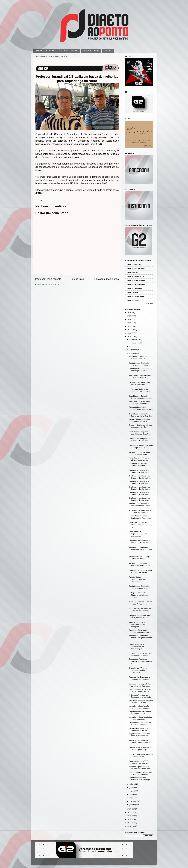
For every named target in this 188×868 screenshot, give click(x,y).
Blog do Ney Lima (135, 288)
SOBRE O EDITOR (70, 51)
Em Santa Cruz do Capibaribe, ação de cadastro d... (138, 534)
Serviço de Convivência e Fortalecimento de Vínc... (140, 631)
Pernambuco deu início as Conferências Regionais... (140, 517)
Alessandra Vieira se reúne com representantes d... (140, 403)
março (132, 798)
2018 (130, 809)
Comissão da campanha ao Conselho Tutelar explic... (140, 440)
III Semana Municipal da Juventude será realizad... (140, 696)
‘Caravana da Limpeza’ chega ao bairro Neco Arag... (141, 571)
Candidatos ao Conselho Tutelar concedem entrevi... (141, 397)
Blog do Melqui (134, 300)
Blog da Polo (133, 272)
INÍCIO (39, 51)
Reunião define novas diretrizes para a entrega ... (141, 779)
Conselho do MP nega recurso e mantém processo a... (138, 670)
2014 (130, 823)
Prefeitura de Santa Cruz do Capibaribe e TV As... (140, 729)
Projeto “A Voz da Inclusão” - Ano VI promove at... (140, 383)
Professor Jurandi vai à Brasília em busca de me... (141, 564)
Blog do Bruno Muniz (136, 284)
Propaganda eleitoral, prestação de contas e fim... (141, 408)
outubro (133, 346)
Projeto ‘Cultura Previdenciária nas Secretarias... (137, 579)
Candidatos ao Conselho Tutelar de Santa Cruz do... (141, 415)
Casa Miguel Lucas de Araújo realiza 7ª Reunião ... (141, 603)
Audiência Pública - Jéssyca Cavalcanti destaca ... (140, 558)
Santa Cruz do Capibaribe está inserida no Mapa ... (140, 364)
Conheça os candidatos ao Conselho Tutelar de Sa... (140, 471)
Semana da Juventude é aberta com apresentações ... (141, 638)
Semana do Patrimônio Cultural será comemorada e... (140, 661)
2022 (130, 326)
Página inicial (78, 279)
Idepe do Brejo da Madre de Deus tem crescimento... (140, 610)
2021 (130, 330)
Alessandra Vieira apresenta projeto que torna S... (140, 376)
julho (132, 784)
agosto (132, 353)
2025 (130, 316)
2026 (130, 313)
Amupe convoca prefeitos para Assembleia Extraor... (140, 505)
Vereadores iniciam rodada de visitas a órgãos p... (141, 357)
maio (132, 791)
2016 (130, 816)
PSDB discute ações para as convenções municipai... (140, 511)
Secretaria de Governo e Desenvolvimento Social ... (140, 742)
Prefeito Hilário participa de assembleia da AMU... (140, 421)
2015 (130, 819)
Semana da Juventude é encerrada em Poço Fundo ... (141, 550)
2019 (130, 337)
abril (131, 794)
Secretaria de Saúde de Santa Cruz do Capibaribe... (141, 701)
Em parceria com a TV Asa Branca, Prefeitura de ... (140, 762)
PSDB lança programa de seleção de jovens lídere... (140, 465)
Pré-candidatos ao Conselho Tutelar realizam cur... (140, 724)
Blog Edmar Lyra (134, 264)
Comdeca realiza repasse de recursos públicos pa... (140, 748)
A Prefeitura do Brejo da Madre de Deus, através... (140, 390)
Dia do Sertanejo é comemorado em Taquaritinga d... (137, 647)
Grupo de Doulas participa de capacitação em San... (141, 426)
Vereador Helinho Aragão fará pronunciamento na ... (141, 718)
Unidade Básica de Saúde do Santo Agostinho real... (141, 370)
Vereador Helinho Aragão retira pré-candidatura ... (139, 707)
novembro (134, 343)
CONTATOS (52, 51)
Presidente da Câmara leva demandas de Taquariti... (140, 542)
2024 (130, 319)
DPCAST (108, 51)
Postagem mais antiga (107, 279)
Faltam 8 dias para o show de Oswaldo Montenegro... (141, 773)
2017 (130, 812)
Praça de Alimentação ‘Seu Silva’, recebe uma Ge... (140, 617)
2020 (130, 333)
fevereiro (133, 801)
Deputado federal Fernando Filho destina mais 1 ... (140, 713)
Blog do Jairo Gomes (136, 268)
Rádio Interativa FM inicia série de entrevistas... (139, 459)
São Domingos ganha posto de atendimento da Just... (140, 690)
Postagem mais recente (48, 279)
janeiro (132, 805)
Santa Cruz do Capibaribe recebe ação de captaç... (140, 587)
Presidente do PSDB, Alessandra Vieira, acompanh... (137, 624)
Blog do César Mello (136, 296)
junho (132, 788)
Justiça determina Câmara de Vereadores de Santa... (141, 655)
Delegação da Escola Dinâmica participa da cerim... (139, 595)
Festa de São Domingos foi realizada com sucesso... (140, 678)
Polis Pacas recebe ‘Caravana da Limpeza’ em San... (141, 447)
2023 (130, 323)
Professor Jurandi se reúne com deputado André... (140, 453)
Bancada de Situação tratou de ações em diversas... (140, 685)
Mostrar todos (149, 303)
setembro (133, 350)
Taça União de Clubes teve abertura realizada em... (140, 735)
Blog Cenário (133, 292)
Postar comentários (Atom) (53, 284)
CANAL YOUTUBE (91, 51)
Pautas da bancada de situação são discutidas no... (139, 525)
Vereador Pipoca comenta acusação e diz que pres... (140, 768)
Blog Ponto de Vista (136, 276)
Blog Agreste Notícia (136, 280)
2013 (130, 826)
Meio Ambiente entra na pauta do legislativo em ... (141, 755)
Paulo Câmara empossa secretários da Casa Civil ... (141, 433)
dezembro (134, 340)
